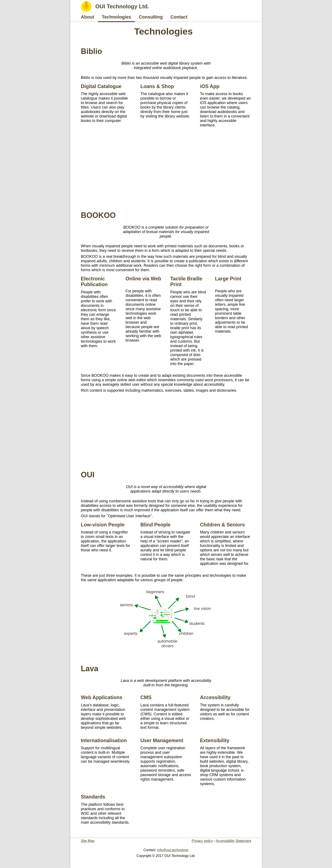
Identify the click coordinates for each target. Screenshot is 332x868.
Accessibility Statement (233, 841)
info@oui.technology (173, 850)
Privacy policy (202, 841)
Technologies (163, 31)
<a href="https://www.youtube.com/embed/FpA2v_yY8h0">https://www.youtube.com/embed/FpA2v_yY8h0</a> (166, 170)
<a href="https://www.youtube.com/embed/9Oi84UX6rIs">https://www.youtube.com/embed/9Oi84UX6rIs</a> (166, 430)
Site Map (88, 841)
